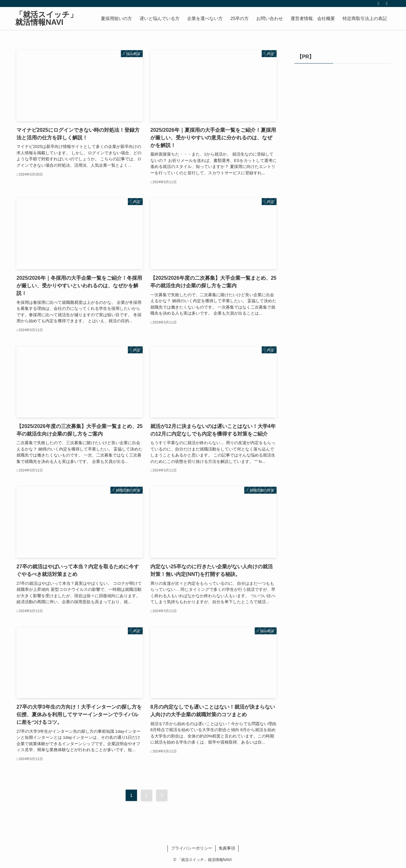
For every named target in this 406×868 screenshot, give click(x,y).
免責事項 (227, 848)
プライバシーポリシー (192, 848)
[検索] (387, 3)
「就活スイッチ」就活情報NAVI (46, 18)
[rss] (378, 3)
